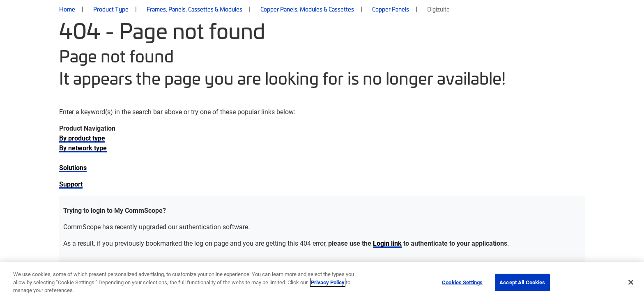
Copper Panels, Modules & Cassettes (307, 9)
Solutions (73, 167)
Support (71, 184)
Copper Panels (391, 9)
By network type (83, 148)
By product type (82, 138)
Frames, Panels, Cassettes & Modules (194, 9)
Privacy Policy (328, 282)
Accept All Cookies (522, 282)
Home (67, 9)
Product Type (111, 9)
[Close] (631, 282)
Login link (387, 243)
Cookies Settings (462, 282)
